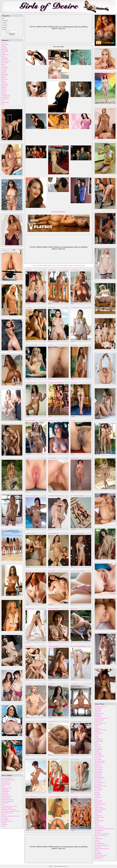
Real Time (97, 822)
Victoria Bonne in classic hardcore (9, 806)
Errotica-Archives (6, 61)
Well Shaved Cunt (30, 721)
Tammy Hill (51, 420)
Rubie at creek (74, 609)
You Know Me (98, 771)
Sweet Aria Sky (5, 819)
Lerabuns (4, 826)
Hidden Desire (98, 787)
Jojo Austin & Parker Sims (101, 835)
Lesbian (71, 265)
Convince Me (98, 774)
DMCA (51, 866)
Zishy (3, 104)
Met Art (3, 73)
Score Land (4, 91)
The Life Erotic (5, 99)
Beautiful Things (99, 750)
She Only (97, 850)
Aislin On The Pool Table (31, 345)
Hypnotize (97, 731)
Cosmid (3, 53)
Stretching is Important (7, 808)
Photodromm (5, 84)
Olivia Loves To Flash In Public (78, 646)
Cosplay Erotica (5, 54)
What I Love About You (100, 723)
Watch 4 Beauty (5, 102)
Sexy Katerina (5, 818)
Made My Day (98, 858)
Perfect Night (98, 753)
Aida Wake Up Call (6, 783)
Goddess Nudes (5, 68)
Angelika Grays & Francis (101, 730)
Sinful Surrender (99, 801)
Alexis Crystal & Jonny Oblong (102, 834)
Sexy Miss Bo (74, 345)
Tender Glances (98, 768)
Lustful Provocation (99, 763)
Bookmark (4, 29)
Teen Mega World (6, 96)
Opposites (97, 840)
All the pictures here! (58, 212)
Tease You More (98, 769)
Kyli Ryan (4, 823)
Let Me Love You (99, 740)
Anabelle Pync (5, 793)
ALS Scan (4, 43)
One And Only (98, 784)
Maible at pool (51, 308)
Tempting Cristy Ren (6, 788)
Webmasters (5, 27)
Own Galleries (5, 21)
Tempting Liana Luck (30, 533)
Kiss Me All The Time (100, 783)
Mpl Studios (4, 76)
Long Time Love (99, 721)
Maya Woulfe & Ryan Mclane (102, 845)
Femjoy (3, 64)
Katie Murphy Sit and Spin (54, 496)
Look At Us (97, 712)
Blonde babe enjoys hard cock (77, 571)
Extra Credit (98, 852)
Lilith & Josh (98, 847)
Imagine (97, 819)
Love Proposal (98, 797)
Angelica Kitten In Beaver (8, 800)
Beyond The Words (99, 827)
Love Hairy (4, 71)
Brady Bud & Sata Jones (100, 786)
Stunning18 (4, 94)
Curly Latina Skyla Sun (7, 778)
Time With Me (98, 853)
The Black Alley (5, 97)
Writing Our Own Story (100, 707)
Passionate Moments (99, 778)
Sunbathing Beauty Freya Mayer (9, 809)
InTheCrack (4, 69)
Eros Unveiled (98, 812)
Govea (3, 804)
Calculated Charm (6, 798)
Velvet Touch (98, 791)
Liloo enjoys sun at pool (31, 496)
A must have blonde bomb (54, 797)
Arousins (4, 46)
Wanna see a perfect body (7, 801)
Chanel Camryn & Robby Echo (102, 849)
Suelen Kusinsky (5, 791)
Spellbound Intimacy (100, 857)
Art (37, 265)
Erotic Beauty (5, 59)
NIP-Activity (5, 79)
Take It (3, 786)
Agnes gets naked (75, 458)
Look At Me (28, 684)
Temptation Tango (99, 807)
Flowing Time (98, 802)
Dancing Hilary (5, 790)
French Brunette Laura (7, 796)
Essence (97, 824)
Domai (3, 56)
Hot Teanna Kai (5, 795)
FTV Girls (4, 66)
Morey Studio (5, 74)
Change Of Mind (99, 741)
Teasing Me (97, 738)
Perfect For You (98, 766)
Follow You (97, 745)
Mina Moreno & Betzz (100, 761)
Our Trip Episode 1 (99, 820)
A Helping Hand (98, 839)
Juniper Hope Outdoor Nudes (77, 533)
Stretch (96, 726)
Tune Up (97, 743)
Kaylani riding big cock (53, 533)
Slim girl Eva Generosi (7, 821)
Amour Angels (5, 45)
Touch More (28, 308)
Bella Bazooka (51, 684)
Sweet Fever (98, 746)
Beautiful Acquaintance (100, 804)
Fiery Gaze (28, 458)
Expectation (97, 796)
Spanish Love (98, 806)
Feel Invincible (98, 759)
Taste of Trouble (5, 781)
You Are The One (99, 733)
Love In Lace (98, 825)
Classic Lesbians (74, 797)
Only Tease (4, 82)
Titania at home (52, 571)
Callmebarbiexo (74, 684)
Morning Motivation (99, 844)
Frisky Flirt (51, 345)
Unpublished (28, 270)
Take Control (98, 832)
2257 (67, 866)
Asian (54, 265)
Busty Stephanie (5, 803)
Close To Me (98, 781)
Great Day (97, 751)
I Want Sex (73, 420)
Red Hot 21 (4, 814)
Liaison (96, 837)
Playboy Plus (5, 86)
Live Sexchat (5, 25)
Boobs (83, 265)
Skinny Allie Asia (30, 609)
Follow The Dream (99, 756)
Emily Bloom (5, 58)
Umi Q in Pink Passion (31, 797)
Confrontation (98, 717)
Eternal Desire (5, 63)
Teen (58, 265)
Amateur (65, 265)
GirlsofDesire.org (61, 866)
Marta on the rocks (30, 759)
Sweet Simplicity (52, 458)
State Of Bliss (98, 725)
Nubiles (3, 81)
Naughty (45, 265)
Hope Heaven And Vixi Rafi (77, 496)
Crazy (34, 265)
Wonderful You (98, 715)
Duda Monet (28, 571)
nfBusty (3, 78)
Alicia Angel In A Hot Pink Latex (56, 383)
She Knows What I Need (100, 855)
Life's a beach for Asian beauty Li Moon (11, 811)
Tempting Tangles (99, 811)
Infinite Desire (98, 710)
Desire (79, 265)
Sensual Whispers (99, 830)
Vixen (3, 101)
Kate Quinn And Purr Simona (8, 780)
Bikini (50, 265)
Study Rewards (98, 816)
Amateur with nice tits (31, 383)
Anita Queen (4, 824)
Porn (61, 265)
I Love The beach (74, 270)
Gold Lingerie (74, 383)
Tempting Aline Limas (53, 646)
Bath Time (97, 735)
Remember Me (98, 776)
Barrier (96, 814)
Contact (96, 736)
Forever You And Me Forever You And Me (105, 829)
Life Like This (98, 779)
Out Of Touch (98, 748)
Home (3, 18)
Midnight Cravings (99, 713)
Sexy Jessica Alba (58, 47)
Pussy (41, 265)
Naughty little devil (52, 721)
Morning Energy (99, 773)
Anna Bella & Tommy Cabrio (101, 718)
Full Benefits (98, 842)
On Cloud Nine (98, 708)
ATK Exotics (5, 49)
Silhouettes (97, 728)
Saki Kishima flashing (53, 609)
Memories (97, 792)
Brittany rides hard (6, 785)
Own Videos (4, 23)
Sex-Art (3, 92)
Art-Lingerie (4, 48)
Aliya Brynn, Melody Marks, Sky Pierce (11, 816)
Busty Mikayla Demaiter (7, 813)
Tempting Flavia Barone (76, 721)
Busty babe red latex (53, 759)
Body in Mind (5, 51)
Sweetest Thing (98, 754)
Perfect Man (98, 794)
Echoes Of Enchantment (100, 809)
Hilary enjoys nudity (30, 420)
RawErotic (4, 87)
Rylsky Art (4, 89)
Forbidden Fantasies (99, 817)
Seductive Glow (52, 270)
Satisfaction (97, 764)
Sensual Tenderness (99, 720)
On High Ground (99, 789)
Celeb (75, 265)
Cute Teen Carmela (75, 759)
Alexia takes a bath (75, 308)
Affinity (97, 799)
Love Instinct (98, 758)
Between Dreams (29, 646)
